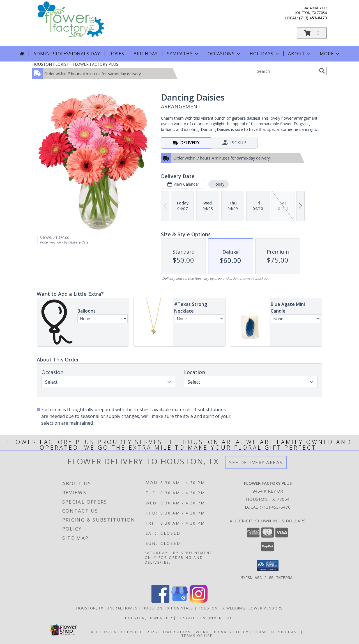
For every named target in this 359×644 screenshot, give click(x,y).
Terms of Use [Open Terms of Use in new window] (197, 635)
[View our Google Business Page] (179, 601)
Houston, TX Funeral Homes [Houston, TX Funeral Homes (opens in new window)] (107, 608)
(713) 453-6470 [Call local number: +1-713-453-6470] (313, 18)
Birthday (146, 54)
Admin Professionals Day (67, 54)
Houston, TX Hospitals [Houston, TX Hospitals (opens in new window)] (168, 608)
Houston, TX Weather (149, 618)
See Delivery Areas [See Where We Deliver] (256, 462)
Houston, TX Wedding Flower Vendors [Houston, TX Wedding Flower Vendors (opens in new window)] (240, 608)
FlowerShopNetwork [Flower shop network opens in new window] (184, 632)
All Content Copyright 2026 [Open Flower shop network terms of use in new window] (124, 632)
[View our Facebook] (160, 601)
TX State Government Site (205, 618)
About (300, 54)
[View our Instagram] (199, 601)
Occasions (225, 54)
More (330, 54)
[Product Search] (286, 71)
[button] (312, 33)
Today (219, 184)
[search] (322, 71)
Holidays (265, 54)
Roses (117, 54)
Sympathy (183, 54)
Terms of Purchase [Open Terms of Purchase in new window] (277, 632)
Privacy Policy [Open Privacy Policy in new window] (231, 632)
